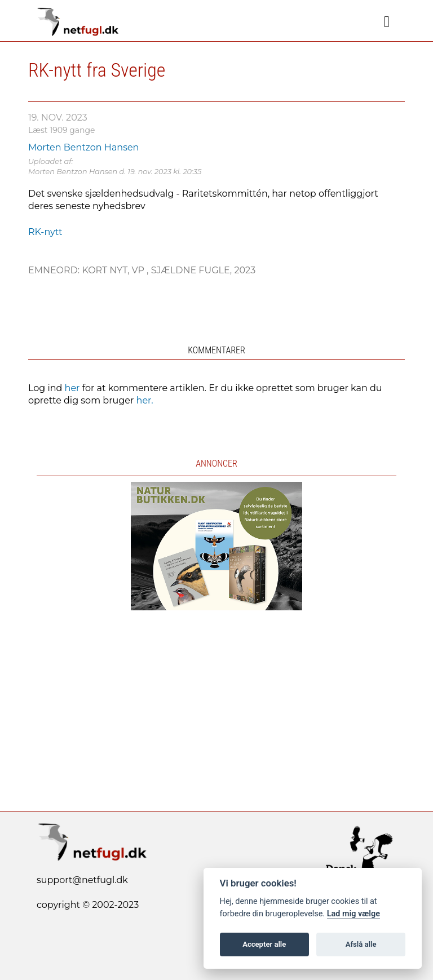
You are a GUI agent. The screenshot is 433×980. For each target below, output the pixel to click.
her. (145, 400)
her (72, 388)
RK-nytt (45, 232)
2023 (245, 270)
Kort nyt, (107, 270)
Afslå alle (361, 944)
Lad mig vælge (354, 914)
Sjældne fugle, (193, 270)
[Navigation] (387, 22)
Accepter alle (264, 944)
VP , (141, 270)
